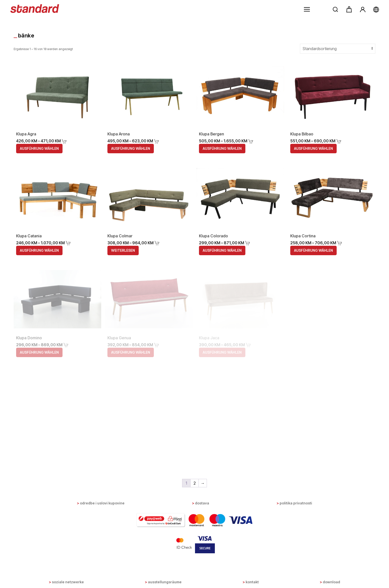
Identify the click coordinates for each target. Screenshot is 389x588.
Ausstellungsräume (165, 582)
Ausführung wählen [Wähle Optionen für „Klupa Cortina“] (313, 250)
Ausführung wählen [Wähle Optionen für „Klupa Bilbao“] (313, 148)
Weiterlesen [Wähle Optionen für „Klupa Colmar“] (123, 250)
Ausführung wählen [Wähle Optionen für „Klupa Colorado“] (222, 250)
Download (331, 582)
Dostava (202, 503)
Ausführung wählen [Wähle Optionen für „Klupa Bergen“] (222, 148)
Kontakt (252, 582)
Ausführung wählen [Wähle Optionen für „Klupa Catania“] (39, 250)
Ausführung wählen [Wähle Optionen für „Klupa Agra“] (39, 148)
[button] (307, 9)
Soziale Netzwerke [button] (68, 582)
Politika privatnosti (296, 503)
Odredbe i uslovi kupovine (102, 503)
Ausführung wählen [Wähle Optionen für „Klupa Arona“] (131, 148)
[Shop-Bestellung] (338, 49)
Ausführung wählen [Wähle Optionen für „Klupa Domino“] (39, 352)
